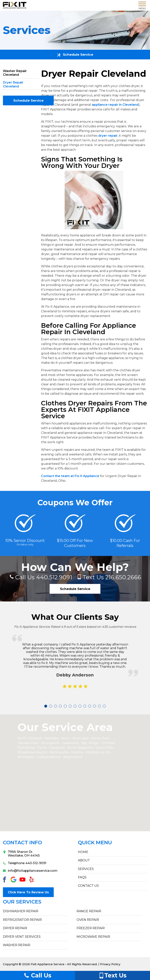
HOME (83, 852)
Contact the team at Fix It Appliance (70, 476)
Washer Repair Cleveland (15, 73)
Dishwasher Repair (21, 911)
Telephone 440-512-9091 (25, 863)
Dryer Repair (15, 928)
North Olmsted (29, 738)
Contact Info (22, 843)
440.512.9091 (42, 577)
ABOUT (84, 861)
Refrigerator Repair (22, 919)
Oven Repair (88, 919)
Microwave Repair (93, 936)
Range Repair (89, 911)
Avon (66, 738)
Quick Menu (95, 843)
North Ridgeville (80, 748)
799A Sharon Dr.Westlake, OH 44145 (21, 854)
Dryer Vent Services (22, 936)
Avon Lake (80, 738)
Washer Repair (17, 945)
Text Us (112, 975)
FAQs (82, 877)
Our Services (22, 902)
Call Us (37, 975)
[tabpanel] (75, 667)
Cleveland (57, 748)
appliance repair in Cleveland (115, 105)
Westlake (51, 738)
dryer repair (108, 136)
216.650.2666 (113, 577)
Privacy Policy (110, 964)
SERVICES (86, 869)
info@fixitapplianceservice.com (30, 871)
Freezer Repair (91, 928)
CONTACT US (88, 886)
